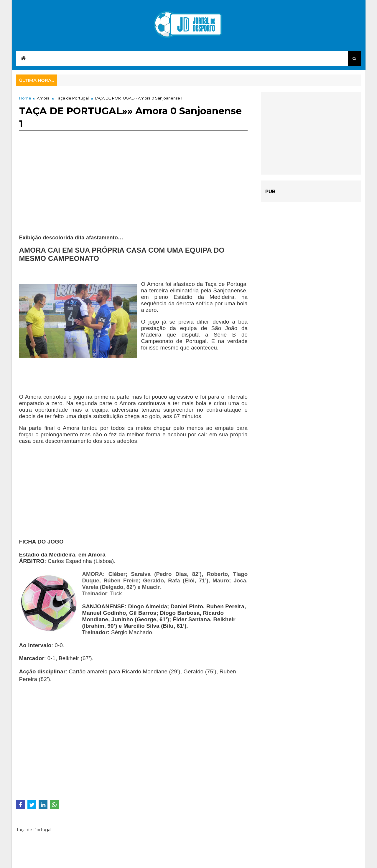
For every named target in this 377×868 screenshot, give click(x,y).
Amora (43, 98)
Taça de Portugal (72, 98)
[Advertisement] (134, 193)
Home (25, 98)
